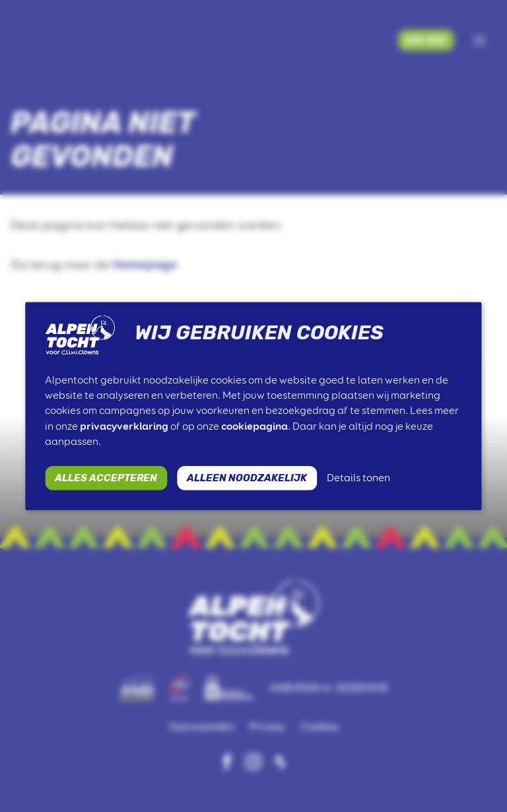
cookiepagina (254, 425)
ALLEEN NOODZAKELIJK (247, 477)
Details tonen (358, 478)
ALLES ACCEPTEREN (106, 477)
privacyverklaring (124, 425)
